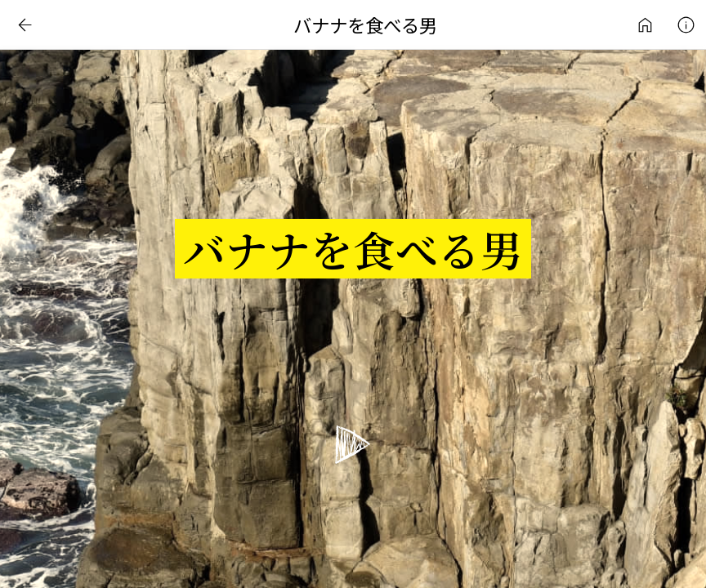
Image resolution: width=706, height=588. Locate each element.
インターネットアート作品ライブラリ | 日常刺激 (645, 24)
